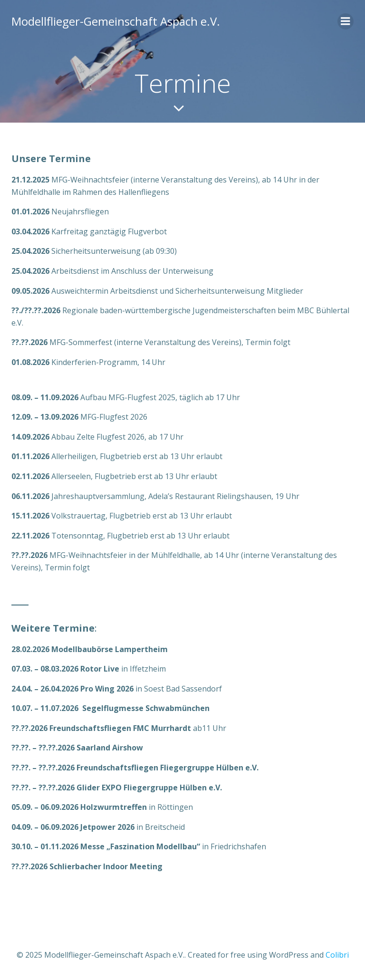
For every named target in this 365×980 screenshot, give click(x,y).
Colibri (337, 955)
